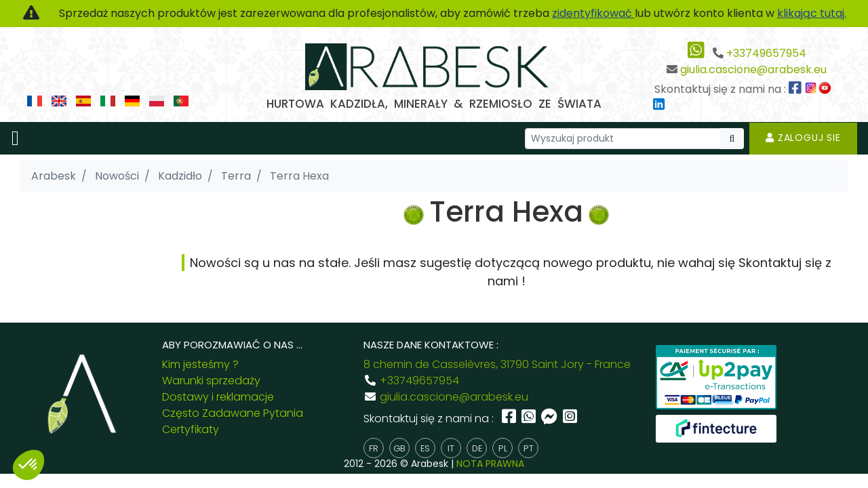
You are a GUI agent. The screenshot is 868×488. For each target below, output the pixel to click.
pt (529, 448)
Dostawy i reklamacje (218, 397)
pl (503, 448)
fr (374, 448)
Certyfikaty (191, 429)
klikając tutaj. (812, 13)
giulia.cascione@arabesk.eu (753, 69)
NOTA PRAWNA (490, 464)
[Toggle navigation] (15, 138)
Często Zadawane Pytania (233, 413)
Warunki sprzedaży (211, 381)
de (477, 448)
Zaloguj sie (803, 138)
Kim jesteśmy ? (200, 364)
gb (399, 448)
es (425, 448)
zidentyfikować (593, 13)
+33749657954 (766, 53)
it (451, 448)
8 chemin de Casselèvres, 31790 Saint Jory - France (497, 364)
